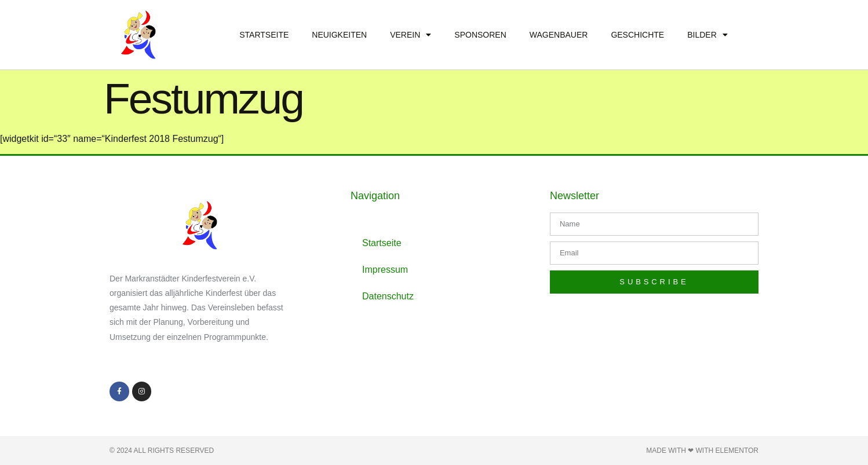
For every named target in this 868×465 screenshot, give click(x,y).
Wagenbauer (559, 35)
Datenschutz (388, 296)
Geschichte (637, 35)
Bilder (707, 35)
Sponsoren (480, 35)
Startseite (264, 35)
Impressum (385, 270)
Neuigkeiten (339, 35)
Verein (411, 35)
